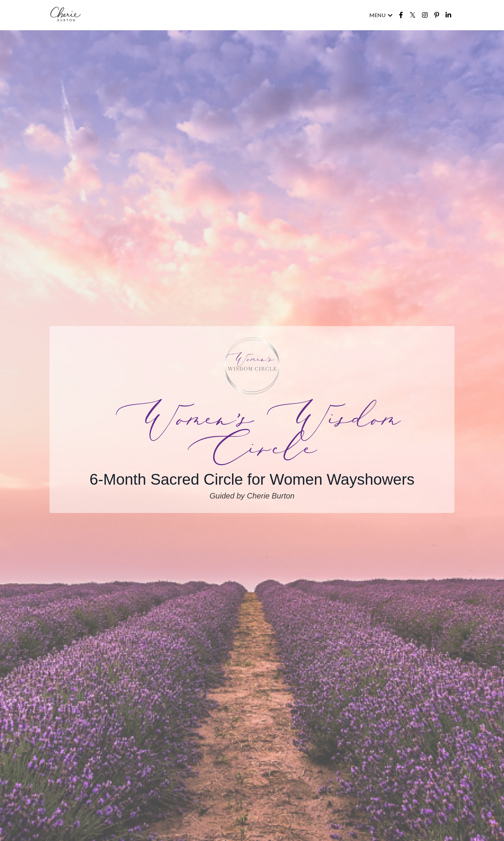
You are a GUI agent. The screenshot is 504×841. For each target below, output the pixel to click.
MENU (380, 15)
